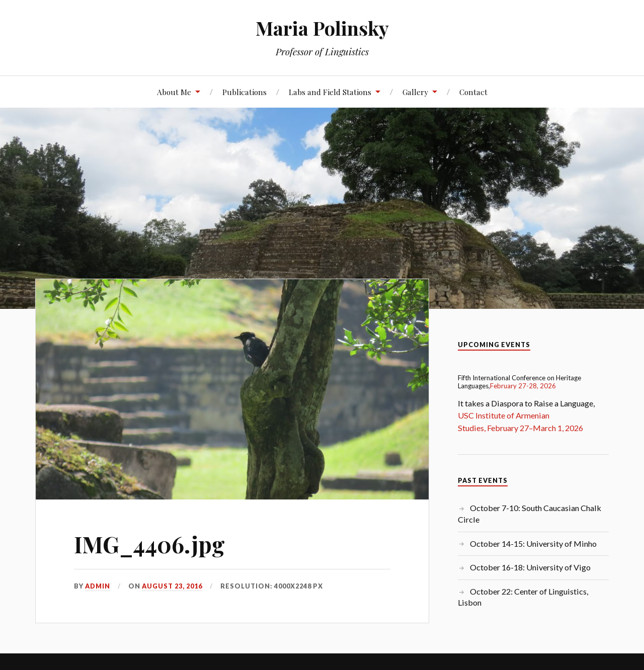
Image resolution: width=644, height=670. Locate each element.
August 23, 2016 (172, 586)
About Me (174, 92)
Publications (245, 92)
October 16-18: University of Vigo (530, 567)
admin (98, 586)
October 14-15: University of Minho (533, 543)
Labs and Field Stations (330, 92)
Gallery (415, 92)
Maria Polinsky (322, 28)
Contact (473, 92)
